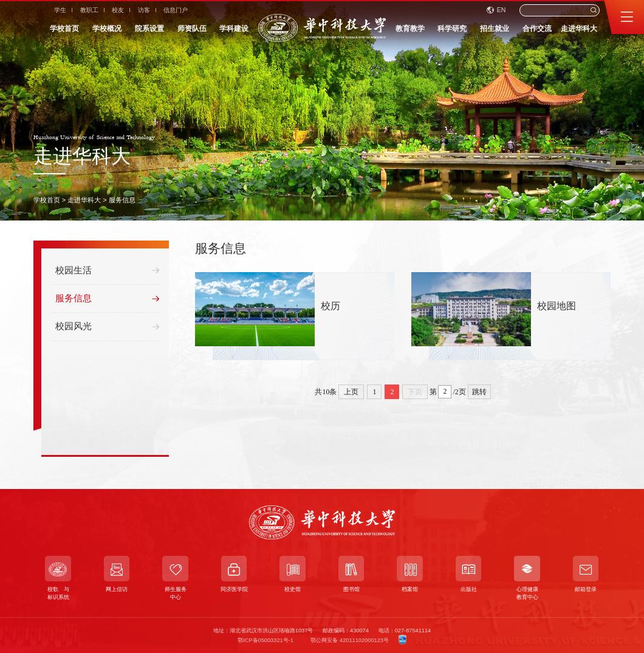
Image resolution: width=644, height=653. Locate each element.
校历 (331, 306)
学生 (60, 10)
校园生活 (107, 272)
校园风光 (107, 328)
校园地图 (557, 306)
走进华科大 (579, 29)
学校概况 (107, 29)
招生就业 (495, 29)
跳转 (479, 392)
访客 (144, 10)
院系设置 (149, 29)
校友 (118, 10)
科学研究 (452, 29)
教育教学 (410, 29)
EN (496, 10)
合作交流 (537, 29)
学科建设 (234, 29)
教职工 (89, 10)
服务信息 (122, 200)
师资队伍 (192, 29)
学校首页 (64, 29)
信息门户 (176, 10)
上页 (351, 392)
